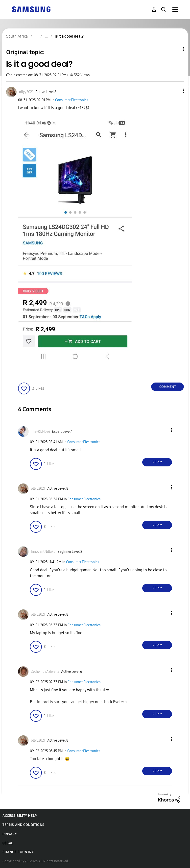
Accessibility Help (20, 816)
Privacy (10, 834)
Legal (8, 843)
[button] (175, 91)
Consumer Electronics (72, 100)
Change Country (18, 852)
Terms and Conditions (24, 825)
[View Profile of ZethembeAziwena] (45, 672)
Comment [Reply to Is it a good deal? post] (168, 387)
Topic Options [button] (175, 49)
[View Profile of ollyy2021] (26, 92)
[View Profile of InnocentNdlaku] (43, 552)
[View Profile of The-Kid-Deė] (40, 432)
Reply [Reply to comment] (157, 462)
